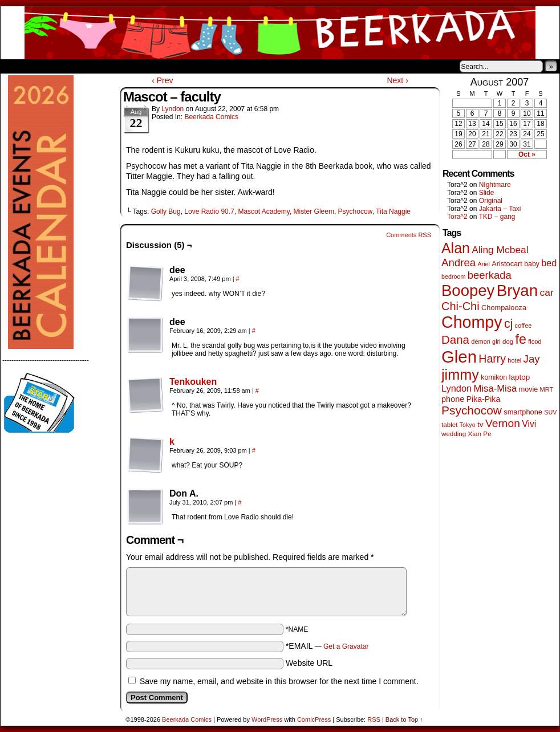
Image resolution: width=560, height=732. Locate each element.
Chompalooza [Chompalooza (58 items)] (504, 308)
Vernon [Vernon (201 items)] (503, 423)
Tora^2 (457, 217)
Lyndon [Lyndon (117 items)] (456, 388)
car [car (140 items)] (547, 292)
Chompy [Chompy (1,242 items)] (472, 322)
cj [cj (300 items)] (508, 324)
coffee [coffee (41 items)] (524, 326)
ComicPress (314, 719)
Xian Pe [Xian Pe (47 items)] (480, 434)
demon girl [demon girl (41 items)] (486, 341)
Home (17, 66)
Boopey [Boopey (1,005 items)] (468, 290)
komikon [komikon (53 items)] (494, 377)
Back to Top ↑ (404, 719)
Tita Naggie (393, 212)
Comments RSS (409, 235)
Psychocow (355, 212)
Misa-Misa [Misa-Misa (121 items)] (496, 389)
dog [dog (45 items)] (508, 341)
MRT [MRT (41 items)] (547, 389)
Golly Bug (166, 212)
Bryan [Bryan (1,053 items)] (518, 290)
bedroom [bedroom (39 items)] (454, 276)
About (50, 66)
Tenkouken (193, 382)
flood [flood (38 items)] (535, 341)
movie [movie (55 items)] (529, 389)
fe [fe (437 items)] (521, 339)
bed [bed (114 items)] (549, 263)
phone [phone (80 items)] (453, 399)
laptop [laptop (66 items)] (520, 377)
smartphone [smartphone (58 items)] (523, 412)
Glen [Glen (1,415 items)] (459, 357)
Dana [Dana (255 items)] (455, 339)
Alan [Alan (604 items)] (456, 248)
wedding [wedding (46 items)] (454, 434)
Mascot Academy (263, 212)
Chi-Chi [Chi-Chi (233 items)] (460, 306)
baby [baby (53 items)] (532, 264)
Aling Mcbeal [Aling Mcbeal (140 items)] (500, 250)
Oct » (527, 154)
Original (491, 201)
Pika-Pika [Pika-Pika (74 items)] (484, 399)
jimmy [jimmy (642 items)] (460, 375)
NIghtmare (495, 185)
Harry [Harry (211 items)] (492, 359)
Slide (487, 193)
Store (86, 66)
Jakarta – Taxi (500, 209)
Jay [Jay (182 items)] (532, 359)
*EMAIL (327, 646)
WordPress (267, 719)
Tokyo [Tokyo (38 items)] (468, 425)
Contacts (129, 66)
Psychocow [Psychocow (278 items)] (472, 410)
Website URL (309, 663)
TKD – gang (497, 217)
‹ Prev (162, 80)
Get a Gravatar (346, 646)
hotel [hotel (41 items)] (514, 360)
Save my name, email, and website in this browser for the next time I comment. (279, 681)
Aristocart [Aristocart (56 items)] (507, 264)
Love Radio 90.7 (209, 212)
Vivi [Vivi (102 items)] (529, 424)
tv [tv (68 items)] (480, 424)
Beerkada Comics (280, 33)
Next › (397, 80)
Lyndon (173, 109)
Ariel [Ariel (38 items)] (484, 264)
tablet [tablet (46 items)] (449, 424)
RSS (374, 719)
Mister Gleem (314, 212)
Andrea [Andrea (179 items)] (458, 263)
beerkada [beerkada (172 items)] (490, 275)
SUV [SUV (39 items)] (550, 412)
